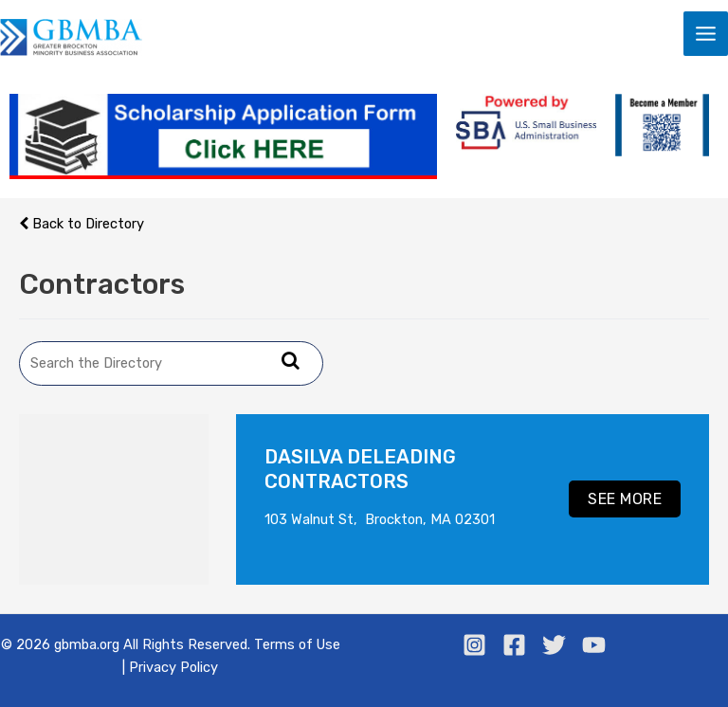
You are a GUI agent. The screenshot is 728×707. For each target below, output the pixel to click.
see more (625, 499)
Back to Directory (82, 224)
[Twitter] (554, 645)
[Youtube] (594, 645)
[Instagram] (474, 645)
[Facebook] (514, 645)
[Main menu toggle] (706, 34)
